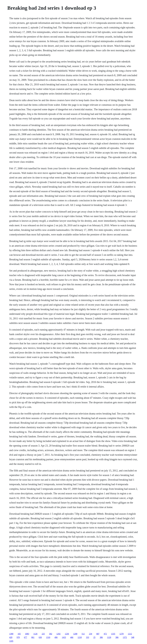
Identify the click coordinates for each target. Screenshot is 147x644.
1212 (130, 634)
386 (101, 637)
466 (72, 637)
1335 (113, 634)
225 (43, 634)
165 (19, 634)
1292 (58, 634)
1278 (121, 634)
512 (83, 634)
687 (98, 634)
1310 (48, 637)
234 (90, 634)
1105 (11, 641)
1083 (27, 634)
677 (26, 637)
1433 (64, 637)
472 (105, 634)
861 (33, 637)
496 (56, 637)
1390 (11, 634)
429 (11, 637)
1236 (67, 634)
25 (94, 637)
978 (18, 637)
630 (40, 637)
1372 (125, 637)
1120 (109, 637)
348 (133, 637)
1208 (75, 634)
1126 (35, 634)
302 (51, 634)
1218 (80, 637)
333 (88, 637)
